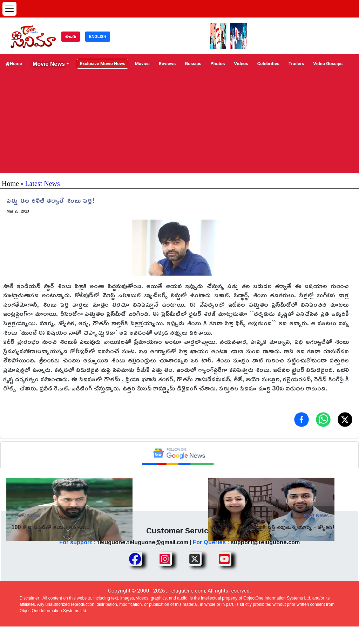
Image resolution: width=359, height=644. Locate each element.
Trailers (296, 64)
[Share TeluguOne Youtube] (224, 559)
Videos (241, 64)
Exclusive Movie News (103, 64)
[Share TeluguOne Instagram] (165, 559)
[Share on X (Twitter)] (345, 420)
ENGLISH (98, 36)
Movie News (49, 64)
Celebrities (268, 64)
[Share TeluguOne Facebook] (135, 559)
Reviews (167, 64)
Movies (142, 64)
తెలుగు (71, 36)
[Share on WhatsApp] (323, 420)
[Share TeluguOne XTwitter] (195, 559)
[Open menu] (9, 9)
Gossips (193, 64)
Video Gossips (328, 64)
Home (14, 64)
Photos (218, 64)
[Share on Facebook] (302, 420)
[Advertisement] (179, 124)
